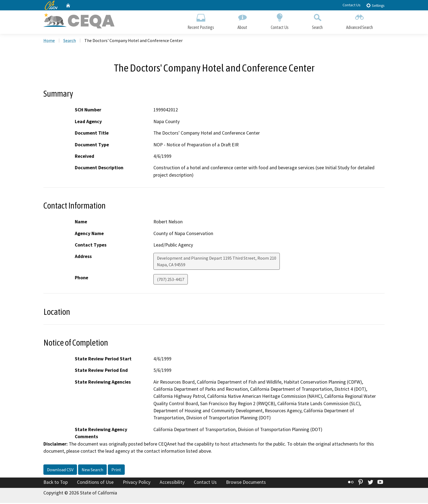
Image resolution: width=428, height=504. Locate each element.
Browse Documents (246, 483)
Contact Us (352, 5)
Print (116, 470)
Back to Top (56, 483)
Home (49, 41)
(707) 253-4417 (171, 280)
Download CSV (60, 470)
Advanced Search (359, 21)
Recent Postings (201, 21)
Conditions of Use (95, 483)
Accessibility (172, 483)
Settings (375, 5)
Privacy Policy (137, 483)
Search (317, 21)
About (242, 21)
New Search (92, 470)
